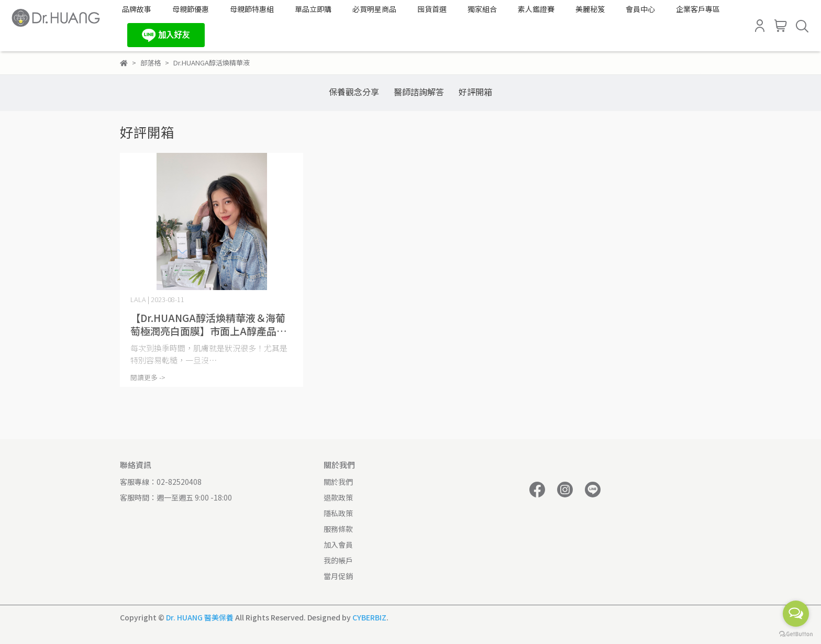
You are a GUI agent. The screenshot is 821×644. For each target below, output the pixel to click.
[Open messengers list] (796, 614)
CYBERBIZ (369, 617)
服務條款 (338, 529)
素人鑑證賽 (536, 9)
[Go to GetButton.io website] (796, 634)
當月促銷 (338, 576)
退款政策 (338, 497)
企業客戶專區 (698, 9)
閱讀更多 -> (148, 377)
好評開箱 (475, 92)
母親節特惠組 (252, 9)
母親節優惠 (191, 9)
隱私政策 (338, 513)
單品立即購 (313, 9)
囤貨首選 (432, 9)
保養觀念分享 (354, 92)
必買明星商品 (374, 9)
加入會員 (338, 545)
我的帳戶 (338, 560)
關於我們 (338, 482)
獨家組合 (482, 9)
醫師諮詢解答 (419, 92)
